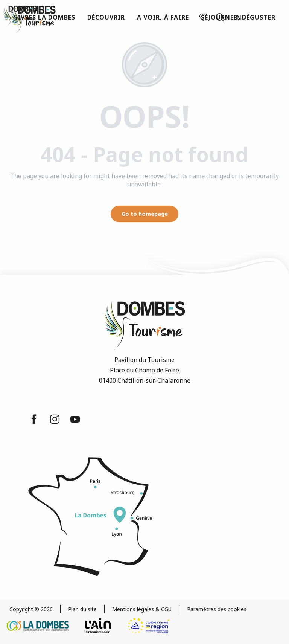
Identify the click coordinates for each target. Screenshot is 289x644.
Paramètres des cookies (217, 609)
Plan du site (82, 609)
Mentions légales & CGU (142, 609)
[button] (220, 17)
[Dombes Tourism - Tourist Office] (20, 16)
